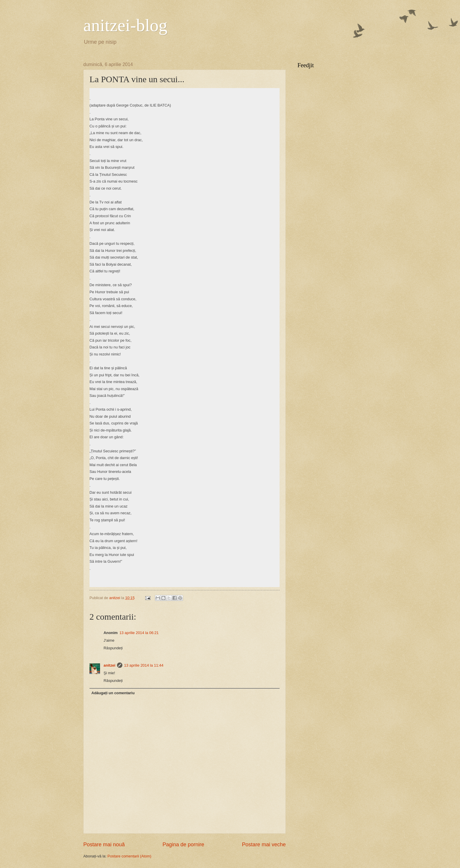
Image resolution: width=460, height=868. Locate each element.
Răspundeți (113, 648)
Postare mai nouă (104, 845)
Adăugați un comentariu (113, 693)
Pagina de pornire (183, 845)
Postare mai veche (264, 845)
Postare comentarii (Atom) (129, 856)
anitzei (109, 665)
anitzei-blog (125, 25)
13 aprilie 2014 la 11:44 (144, 665)
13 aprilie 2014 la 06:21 (139, 633)
